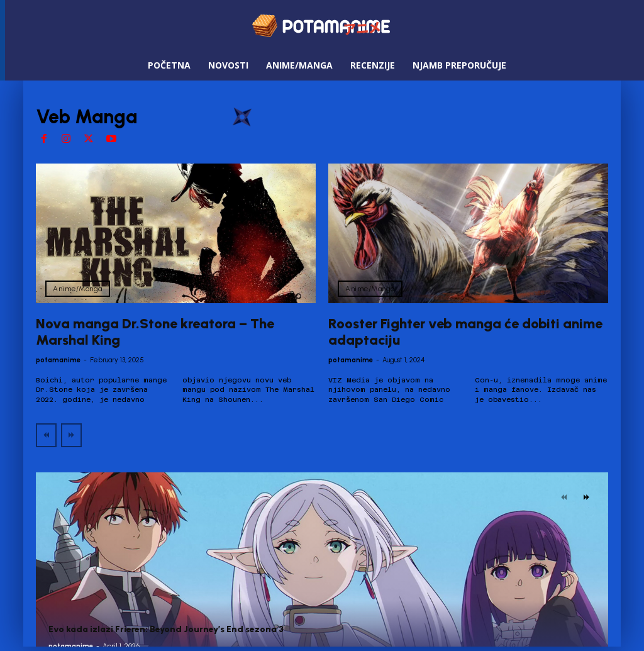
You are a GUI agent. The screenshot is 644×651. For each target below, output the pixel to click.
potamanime (58, 360)
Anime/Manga (78, 289)
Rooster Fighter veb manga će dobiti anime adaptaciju (465, 332)
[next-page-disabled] (71, 435)
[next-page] (586, 498)
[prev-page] (46, 435)
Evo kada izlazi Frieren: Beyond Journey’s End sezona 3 (166, 629)
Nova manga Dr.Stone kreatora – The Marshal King (155, 332)
